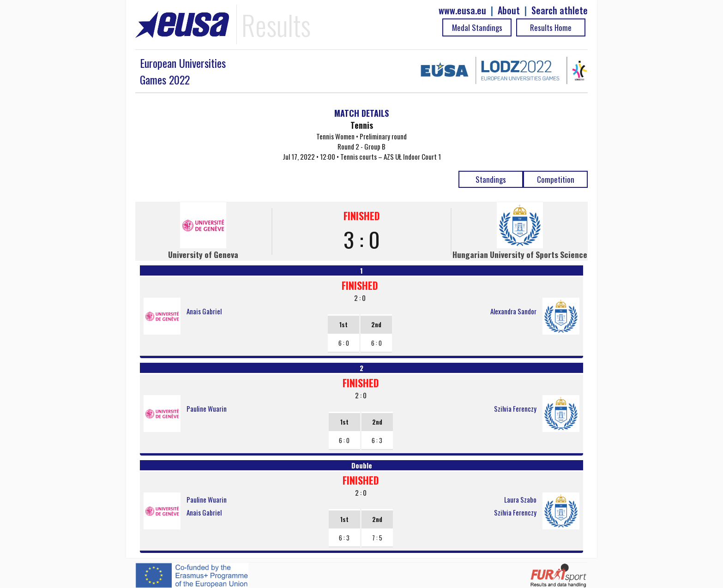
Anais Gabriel (204, 311)
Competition (556, 179)
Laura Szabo (520, 499)
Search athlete (560, 10)
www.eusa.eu (462, 10)
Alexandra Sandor (513, 311)
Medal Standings (477, 27)
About (509, 10)
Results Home (551, 27)
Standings (491, 179)
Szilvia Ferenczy (515, 408)
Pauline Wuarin (207, 408)
